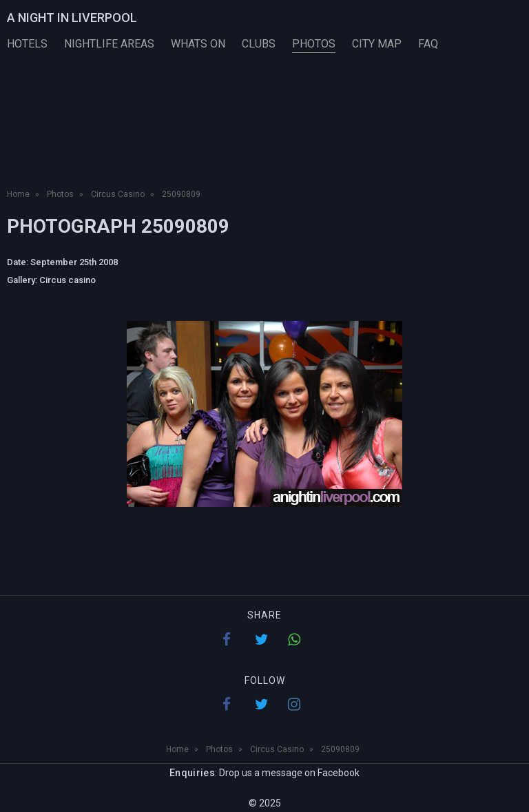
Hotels (27, 44)
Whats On (198, 44)
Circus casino (68, 280)
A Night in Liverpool (72, 18)
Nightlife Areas (109, 44)
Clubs (259, 44)
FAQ (428, 44)
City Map (377, 44)
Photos (314, 44)
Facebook (339, 773)
